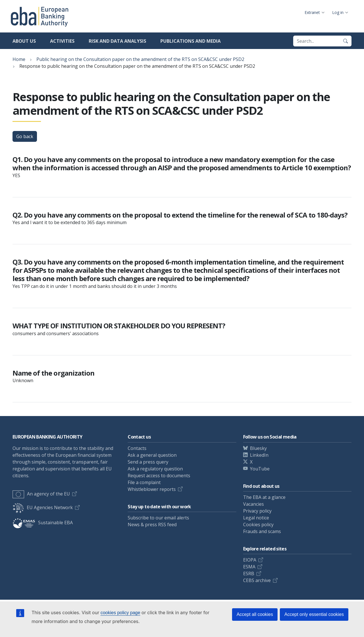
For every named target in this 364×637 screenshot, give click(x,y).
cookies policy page (120, 613)
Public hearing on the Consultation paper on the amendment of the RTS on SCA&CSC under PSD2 (140, 59)
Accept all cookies (255, 614)
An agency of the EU (41, 494)
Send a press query (148, 462)
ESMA (249, 567)
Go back (25, 136)
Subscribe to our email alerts (158, 518)
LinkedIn (259, 455)
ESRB (249, 573)
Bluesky (258, 448)
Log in (338, 12)
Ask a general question (152, 455)
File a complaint (144, 482)
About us (24, 41)
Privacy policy (257, 511)
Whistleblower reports (152, 489)
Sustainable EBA (43, 523)
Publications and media (191, 41)
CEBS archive (257, 580)
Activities (62, 41)
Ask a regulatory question (155, 469)
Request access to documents (159, 476)
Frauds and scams (262, 531)
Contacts (137, 448)
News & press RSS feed (152, 525)
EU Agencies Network (43, 507)
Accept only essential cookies (314, 614)
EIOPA (250, 560)
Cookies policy (258, 525)
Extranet (312, 12)
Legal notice (256, 518)
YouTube (260, 469)
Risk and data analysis (117, 41)
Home (19, 59)
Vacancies (254, 504)
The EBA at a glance (264, 497)
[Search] (346, 41)
